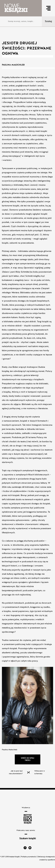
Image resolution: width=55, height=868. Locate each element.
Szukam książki (28, 839)
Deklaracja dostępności (46, 857)
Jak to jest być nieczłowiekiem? (16, 772)
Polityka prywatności (29, 857)
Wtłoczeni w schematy (40, 772)
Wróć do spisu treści (27, 759)
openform (51, 860)
